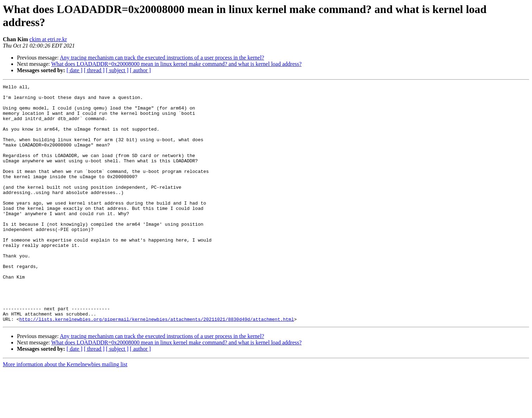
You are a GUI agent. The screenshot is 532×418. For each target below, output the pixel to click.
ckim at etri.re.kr (48, 39)
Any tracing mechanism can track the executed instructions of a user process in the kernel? (162, 58)
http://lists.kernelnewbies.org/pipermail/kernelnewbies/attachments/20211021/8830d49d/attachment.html (157, 367)
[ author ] (140, 70)
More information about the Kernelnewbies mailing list (65, 412)
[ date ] (74, 70)
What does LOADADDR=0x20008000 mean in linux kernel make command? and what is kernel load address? (176, 64)
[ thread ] (94, 70)
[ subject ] (117, 70)
